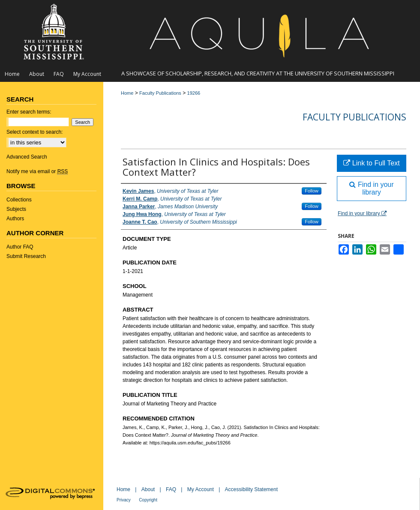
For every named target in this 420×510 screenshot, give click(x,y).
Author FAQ (20, 247)
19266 (194, 93)
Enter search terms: (29, 112)
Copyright (148, 500)
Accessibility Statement (251, 489)
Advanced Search (27, 157)
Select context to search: (34, 132)
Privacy (124, 500)
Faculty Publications (160, 93)
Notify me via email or (37, 171)
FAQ (171, 489)
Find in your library (371, 188)
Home (127, 93)
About (148, 489)
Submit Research (26, 256)
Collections (19, 200)
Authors (15, 219)
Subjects (16, 209)
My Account (201, 489)
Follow (312, 191)
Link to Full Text (371, 163)
